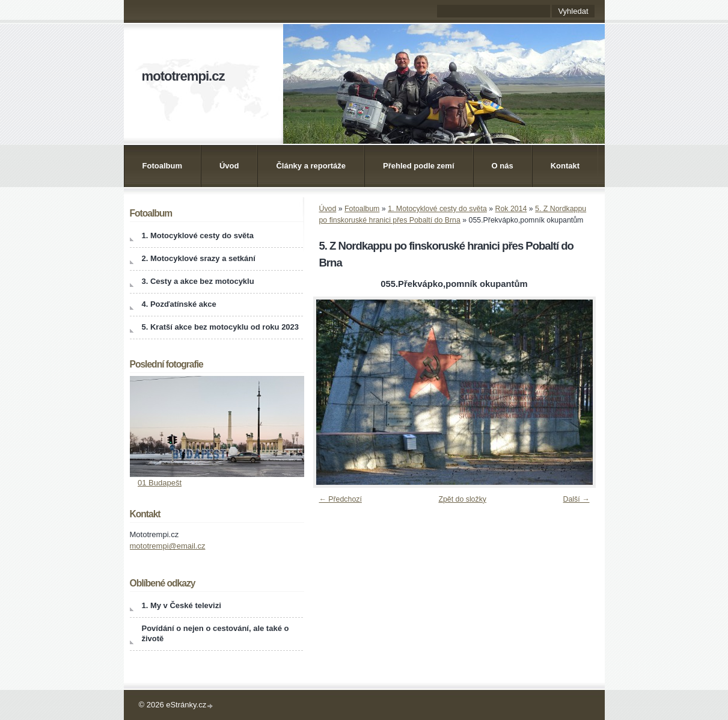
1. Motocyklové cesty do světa (437, 209)
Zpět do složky (462, 499)
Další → (577, 499)
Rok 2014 (511, 209)
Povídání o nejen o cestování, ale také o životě (216, 633)
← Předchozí (341, 499)
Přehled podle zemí (418, 166)
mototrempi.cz (183, 76)
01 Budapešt (160, 483)
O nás (503, 166)
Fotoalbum (162, 166)
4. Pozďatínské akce (179, 304)
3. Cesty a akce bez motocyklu (198, 281)
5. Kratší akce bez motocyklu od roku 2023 (221, 327)
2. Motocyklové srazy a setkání (199, 258)
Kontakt (565, 166)
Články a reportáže (311, 166)
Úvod (229, 166)
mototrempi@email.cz (168, 546)
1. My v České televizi (182, 605)
